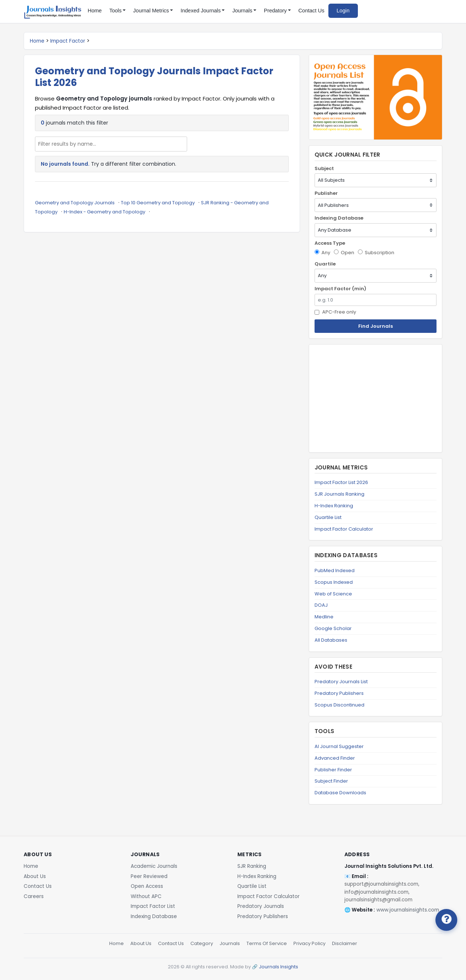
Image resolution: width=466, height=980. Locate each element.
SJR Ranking (252, 866)
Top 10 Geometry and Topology (158, 203)
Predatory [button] (275, 11)
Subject (324, 168)
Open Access (147, 886)
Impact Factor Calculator (344, 529)
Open (344, 253)
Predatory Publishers (339, 693)
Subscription (376, 253)
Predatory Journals (261, 906)
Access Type (330, 243)
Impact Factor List (153, 906)
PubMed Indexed (335, 570)
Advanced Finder (335, 758)
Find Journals (376, 326)
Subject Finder (331, 781)
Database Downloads (340, 793)
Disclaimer (345, 943)
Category (202, 943)
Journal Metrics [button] (151, 11)
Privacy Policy (309, 943)
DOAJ (321, 605)
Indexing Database (339, 218)
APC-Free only (335, 312)
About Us (35, 876)
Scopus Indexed (334, 582)
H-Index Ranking (334, 506)
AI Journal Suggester (339, 746)
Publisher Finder (333, 770)
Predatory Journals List (341, 682)
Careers (34, 896)
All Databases (331, 640)
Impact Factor (68, 41)
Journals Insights (279, 967)
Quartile (325, 264)
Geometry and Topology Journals (75, 203)
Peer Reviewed (149, 876)
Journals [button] (242, 11)
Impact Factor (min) (340, 289)
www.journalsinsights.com (408, 910)
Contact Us (311, 11)
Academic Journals (154, 866)
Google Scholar (333, 628)
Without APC (146, 896)
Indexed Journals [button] (201, 11)
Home (95, 11)
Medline (324, 617)
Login (343, 11)
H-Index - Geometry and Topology (104, 212)
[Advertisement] (376, 398)
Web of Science (333, 594)
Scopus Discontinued (339, 705)
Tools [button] (115, 11)
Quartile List (328, 517)
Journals (230, 943)
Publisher (326, 193)
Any (322, 253)
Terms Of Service (267, 943)
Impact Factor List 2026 (341, 482)
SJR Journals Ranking (339, 494)
